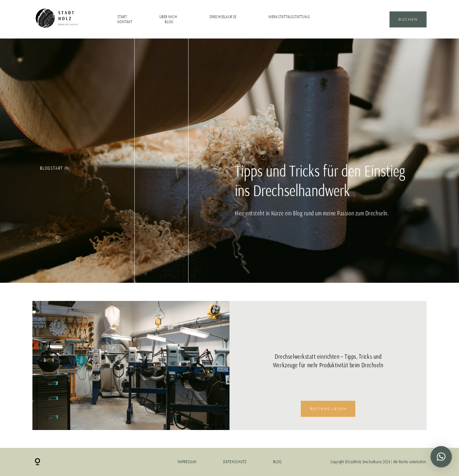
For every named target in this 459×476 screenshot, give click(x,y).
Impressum (187, 462)
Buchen (408, 19)
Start (122, 17)
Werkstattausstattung (289, 17)
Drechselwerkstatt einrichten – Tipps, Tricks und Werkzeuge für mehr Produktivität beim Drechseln (328, 361)
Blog (169, 22)
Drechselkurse (223, 17)
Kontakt (125, 22)
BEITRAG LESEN (328, 409)
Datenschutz (235, 462)
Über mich (168, 17)
